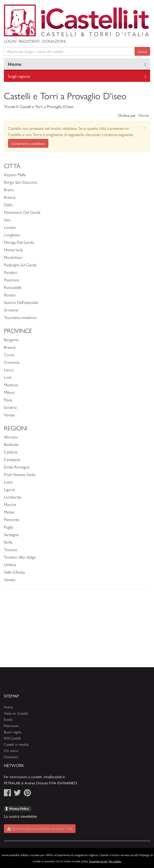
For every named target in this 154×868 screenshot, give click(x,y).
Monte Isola (13, 250)
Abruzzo (11, 437)
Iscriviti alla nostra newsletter (40, 829)
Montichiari (13, 257)
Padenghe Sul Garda (20, 265)
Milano (9, 392)
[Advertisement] (77, 631)
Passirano (12, 280)
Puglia (9, 527)
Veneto (10, 579)
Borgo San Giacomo (21, 182)
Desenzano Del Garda (22, 212)
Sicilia (8, 542)
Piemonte (12, 519)
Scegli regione (19, 76)
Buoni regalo (13, 732)
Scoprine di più (98, 861)
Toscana (10, 549)
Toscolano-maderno (20, 317)
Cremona (12, 362)
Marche (10, 504)
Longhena (12, 235)
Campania (12, 459)
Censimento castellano (28, 143)
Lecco (9, 370)
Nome (144, 115)
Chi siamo (11, 750)
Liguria (9, 489)
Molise (9, 512)
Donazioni (54, 41)
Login (10, 41)
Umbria (10, 564)
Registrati (29, 41)
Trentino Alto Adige (20, 557)
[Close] (145, 127)
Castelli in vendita (16, 744)
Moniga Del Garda (19, 242)
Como (9, 355)
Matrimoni (11, 726)
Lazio (8, 482)
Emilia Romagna (17, 467)
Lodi (8, 377)
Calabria (11, 452)
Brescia (10, 197)
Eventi (8, 719)
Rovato (10, 295)
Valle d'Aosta (14, 572)
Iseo (7, 220)
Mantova (11, 385)
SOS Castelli (12, 738)
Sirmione (11, 310)
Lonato (10, 227)
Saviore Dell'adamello (21, 302)
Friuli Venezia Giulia (20, 474)
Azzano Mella (15, 175)
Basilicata (11, 444)
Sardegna (11, 534)
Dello (8, 205)
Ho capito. (115, 861)
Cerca (142, 51)
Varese (9, 415)
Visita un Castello (16, 713)
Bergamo (11, 340)
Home (15, 64)
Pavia (8, 400)
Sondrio (10, 407)
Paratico (11, 272)
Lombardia (13, 497)
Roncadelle (13, 287)
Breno (9, 190)
